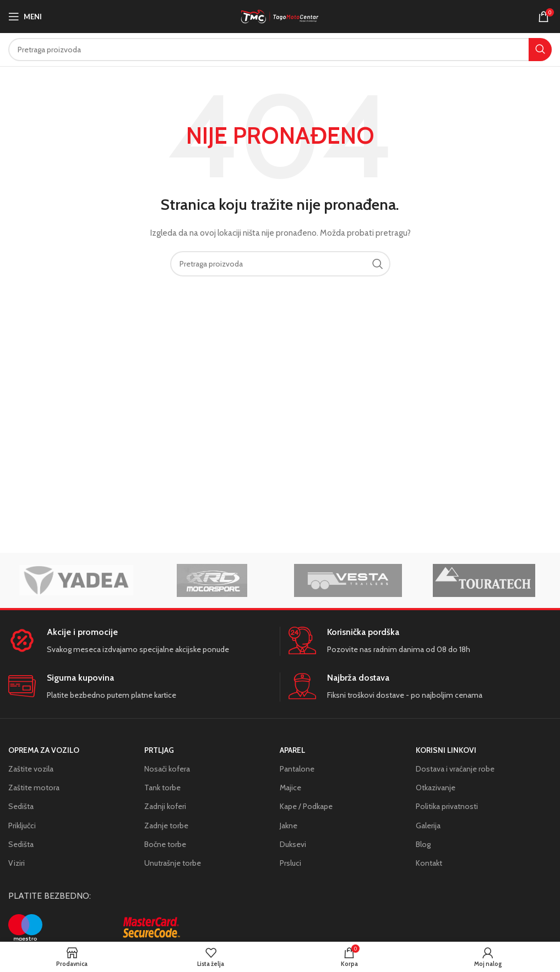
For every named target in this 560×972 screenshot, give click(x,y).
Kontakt (429, 863)
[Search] (280, 50)
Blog (423, 844)
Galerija (428, 826)
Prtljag (159, 750)
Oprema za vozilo (44, 750)
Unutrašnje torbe (173, 863)
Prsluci (290, 863)
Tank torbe (162, 788)
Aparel (292, 750)
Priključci (22, 826)
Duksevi (293, 844)
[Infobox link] (140, 641)
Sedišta (21, 806)
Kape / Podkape (306, 806)
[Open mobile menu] (25, 17)
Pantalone (297, 769)
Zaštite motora (34, 788)
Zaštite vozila (31, 769)
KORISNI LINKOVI (446, 750)
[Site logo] (280, 15)
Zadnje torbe (166, 826)
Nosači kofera (167, 769)
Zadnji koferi (165, 806)
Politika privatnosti (447, 806)
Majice (290, 788)
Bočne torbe (165, 844)
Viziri (17, 863)
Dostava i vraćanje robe (455, 769)
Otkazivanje (436, 788)
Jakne (289, 826)
